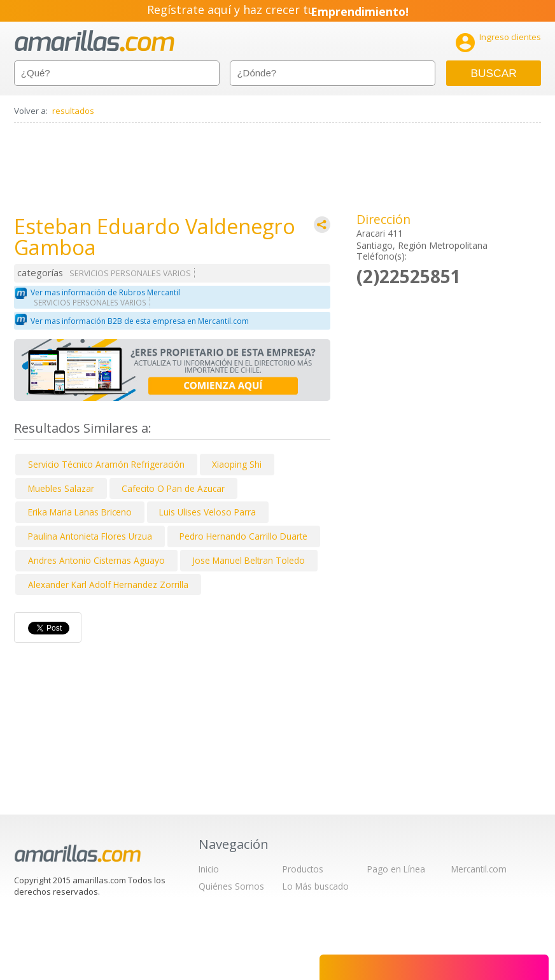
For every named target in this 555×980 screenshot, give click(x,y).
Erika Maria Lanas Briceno (80, 512)
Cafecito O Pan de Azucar (173, 488)
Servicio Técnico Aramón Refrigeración (106, 464)
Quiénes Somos (231, 886)
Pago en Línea (396, 869)
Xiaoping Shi (237, 464)
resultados (73, 111)
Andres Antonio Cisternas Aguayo (96, 560)
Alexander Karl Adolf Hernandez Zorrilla (108, 584)
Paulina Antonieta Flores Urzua (90, 536)
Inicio (209, 869)
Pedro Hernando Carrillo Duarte (243, 536)
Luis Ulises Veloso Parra (207, 512)
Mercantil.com (479, 869)
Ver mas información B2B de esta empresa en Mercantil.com (140, 321)
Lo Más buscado (316, 886)
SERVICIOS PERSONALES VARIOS (130, 273)
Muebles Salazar (61, 488)
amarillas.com (95, 41)
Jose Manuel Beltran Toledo (249, 560)
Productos (303, 869)
